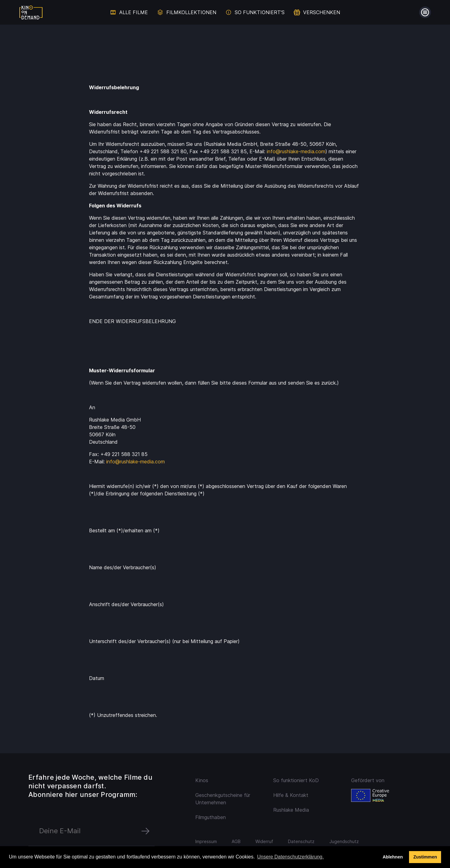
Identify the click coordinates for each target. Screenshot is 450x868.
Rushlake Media (291, 810)
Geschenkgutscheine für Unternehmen (223, 799)
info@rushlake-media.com (296, 151)
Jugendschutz (344, 841)
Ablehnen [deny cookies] (393, 857)
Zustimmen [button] (425, 857)
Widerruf (264, 841)
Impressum (206, 841)
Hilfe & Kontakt (291, 795)
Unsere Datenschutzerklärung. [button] (290, 857)
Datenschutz (301, 841)
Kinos (202, 780)
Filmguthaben (211, 817)
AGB (236, 841)
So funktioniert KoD (296, 780)
